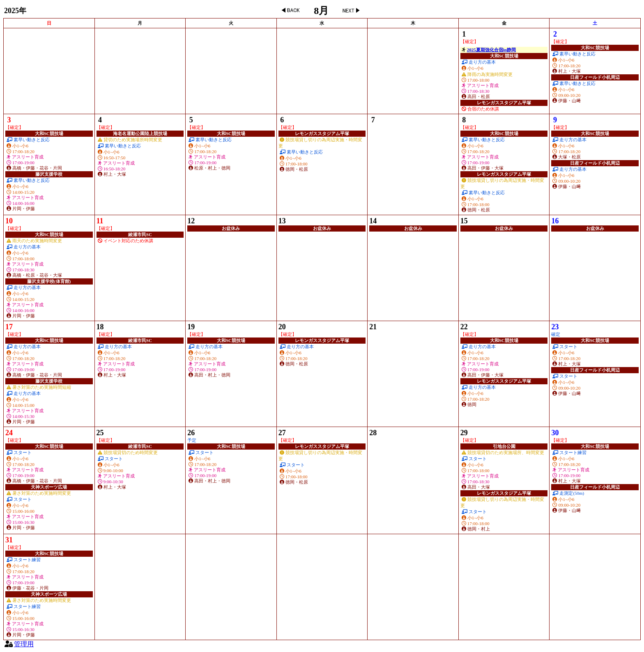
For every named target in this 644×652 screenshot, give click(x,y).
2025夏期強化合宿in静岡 (491, 50)
